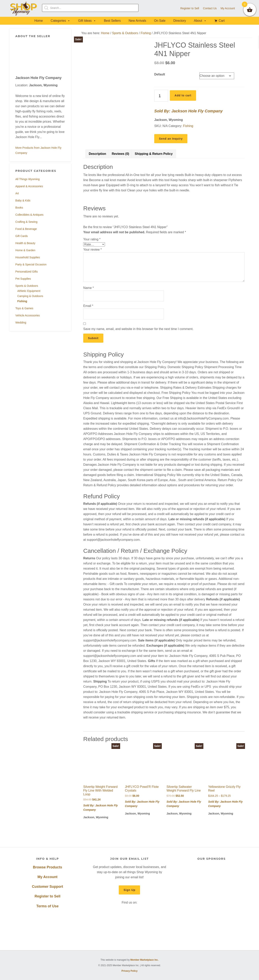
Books (19, 208)
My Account (47, 877)
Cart (222, 21)
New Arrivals (137, 21)
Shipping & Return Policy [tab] (154, 154)
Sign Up (129, 890)
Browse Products (48, 867)
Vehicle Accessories (28, 315)
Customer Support (48, 887)
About (200, 21)
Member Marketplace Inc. (144, 960)
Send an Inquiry (171, 139)
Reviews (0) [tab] (121, 154)
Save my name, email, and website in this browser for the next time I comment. (138, 329)
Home (39, 21)
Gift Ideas (87, 21)
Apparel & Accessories (29, 186)
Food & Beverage (26, 229)
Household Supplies (28, 257)
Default (160, 74)
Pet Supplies (23, 279)
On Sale (160, 21)
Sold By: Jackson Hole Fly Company (188, 111)
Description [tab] (97, 154)
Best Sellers (112, 21)
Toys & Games (24, 308)
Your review (93, 250)
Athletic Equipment (29, 291)
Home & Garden (25, 250)
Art (17, 193)
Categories (60, 21)
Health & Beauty (25, 243)
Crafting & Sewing (26, 222)
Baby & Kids (23, 200)
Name (88, 288)
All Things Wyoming (28, 179)
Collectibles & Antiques (29, 215)
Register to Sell (47, 896)
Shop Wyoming (24, 8)
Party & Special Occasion (31, 264)
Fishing (22, 301)
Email (88, 306)
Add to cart (183, 95)
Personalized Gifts (27, 272)
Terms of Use (47, 906)
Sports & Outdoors (27, 286)
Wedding (21, 323)
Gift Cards (22, 236)
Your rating (92, 239)
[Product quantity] (161, 96)
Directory (180, 21)
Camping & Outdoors (30, 296)
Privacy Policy (129, 971)
